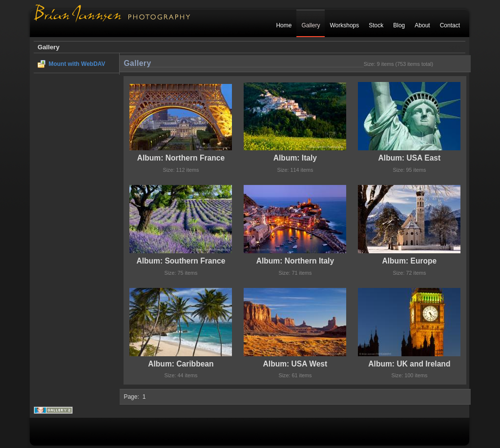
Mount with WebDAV (77, 64)
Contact (450, 25)
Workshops (344, 25)
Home (284, 25)
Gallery (311, 25)
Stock (376, 25)
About (422, 25)
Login (452, 47)
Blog (399, 25)
